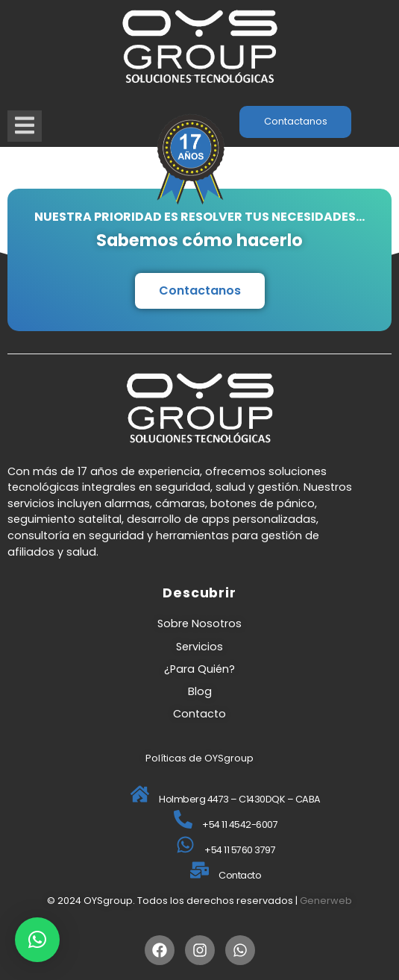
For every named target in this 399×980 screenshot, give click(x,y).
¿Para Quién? (199, 669)
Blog (200, 691)
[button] (37, 940)
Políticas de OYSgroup (199, 758)
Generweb (326, 901)
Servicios (199, 647)
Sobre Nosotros (199, 624)
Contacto (199, 714)
